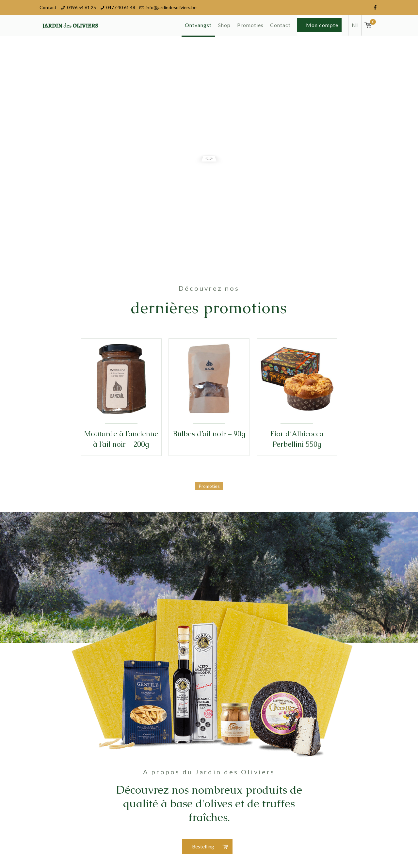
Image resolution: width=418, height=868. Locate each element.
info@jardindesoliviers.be (171, 7)
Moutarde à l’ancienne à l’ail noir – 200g (121, 439)
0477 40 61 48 (121, 7)
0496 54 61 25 (81, 7)
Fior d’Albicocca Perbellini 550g (297, 439)
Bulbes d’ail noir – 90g (209, 434)
